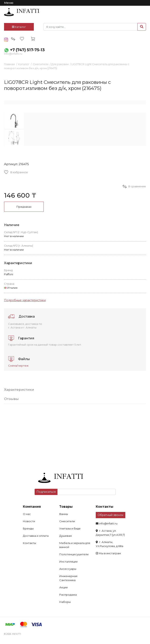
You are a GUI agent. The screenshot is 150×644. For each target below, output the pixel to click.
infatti (22, 12)
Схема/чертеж (18, 366)
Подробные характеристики (25, 300)
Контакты (29, 543)
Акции (63, 587)
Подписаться (46, 492)
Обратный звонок (111, 515)
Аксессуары (68, 569)
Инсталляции (68, 562)
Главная (9, 64)
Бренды (28, 528)
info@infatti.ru (13, 54)
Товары (66, 507)
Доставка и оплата (36, 536)
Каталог (19, 27)
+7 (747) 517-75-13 (27, 50)
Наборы (65, 602)
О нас (27, 514)
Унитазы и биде (70, 528)
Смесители (41, 64)
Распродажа (68, 595)
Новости (29, 521)
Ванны (64, 514)
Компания (32, 507)
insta (6, 40)
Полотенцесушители (74, 554)
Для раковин (60, 64)
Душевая (65, 536)
